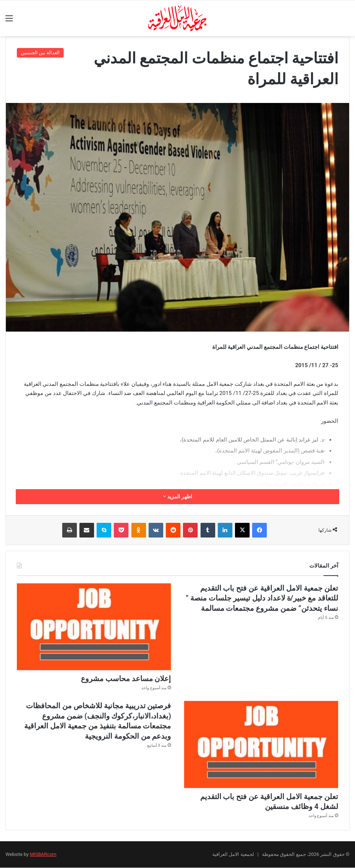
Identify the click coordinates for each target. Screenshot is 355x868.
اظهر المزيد (177, 496)
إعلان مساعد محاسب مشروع (126, 679)
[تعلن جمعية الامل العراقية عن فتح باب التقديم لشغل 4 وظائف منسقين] (261, 745)
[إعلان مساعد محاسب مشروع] (94, 627)
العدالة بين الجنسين (40, 53)
